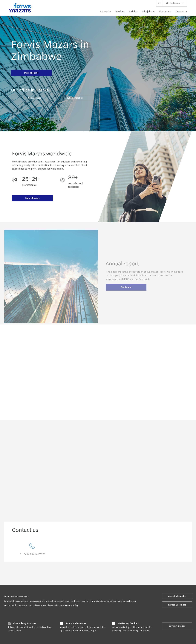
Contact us (181, 11)
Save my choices (177, 626)
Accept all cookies (177, 596)
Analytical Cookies (76, 623)
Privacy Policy (72, 605)
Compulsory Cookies (25, 623)
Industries (106, 11)
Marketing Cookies (128, 623)
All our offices (32, 98)
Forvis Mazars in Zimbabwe (50, 49)
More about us (31, 73)
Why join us (148, 11)
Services (120, 11)
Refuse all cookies (177, 605)
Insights (133, 11)
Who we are (165, 11)
